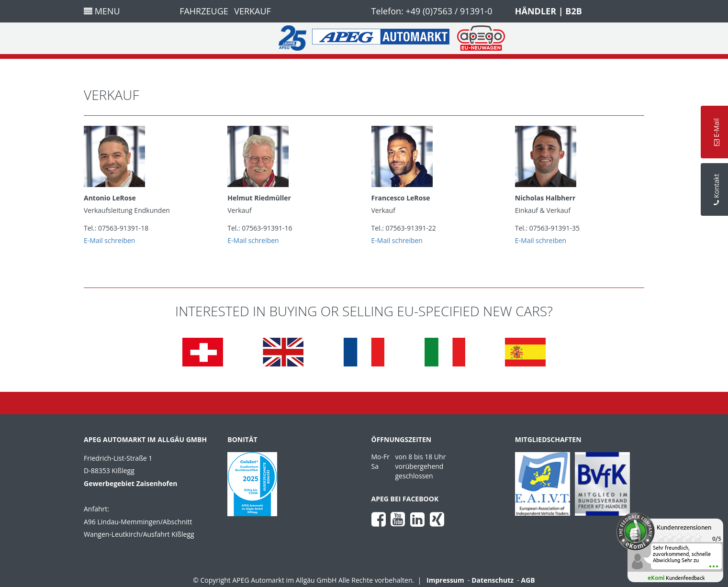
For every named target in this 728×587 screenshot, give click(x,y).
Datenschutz (493, 580)
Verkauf (252, 11)
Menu (102, 11)
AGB (528, 580)
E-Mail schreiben (109, 240)
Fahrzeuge (204, 11)
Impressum (445, 580)
